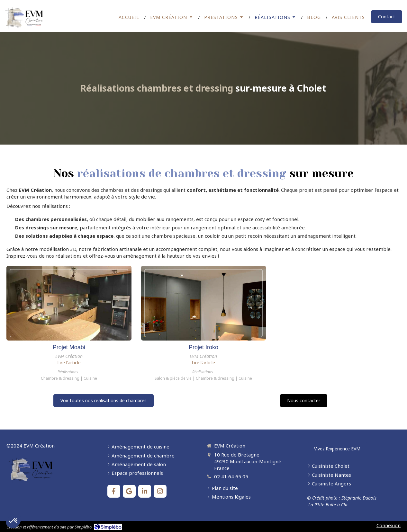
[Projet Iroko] (204, 303)
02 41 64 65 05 (231, 476)
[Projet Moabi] (69, 303)
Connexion (389, 525)
